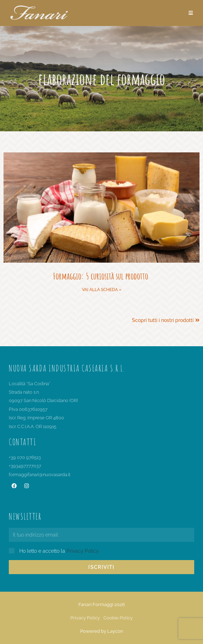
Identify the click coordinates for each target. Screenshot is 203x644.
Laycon (115, 631)
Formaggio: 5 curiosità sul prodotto (101, 276)
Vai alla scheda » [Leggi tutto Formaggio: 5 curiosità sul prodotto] (102, 290)
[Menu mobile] (191, 13)
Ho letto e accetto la (59, 551)
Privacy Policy (83, 551)
